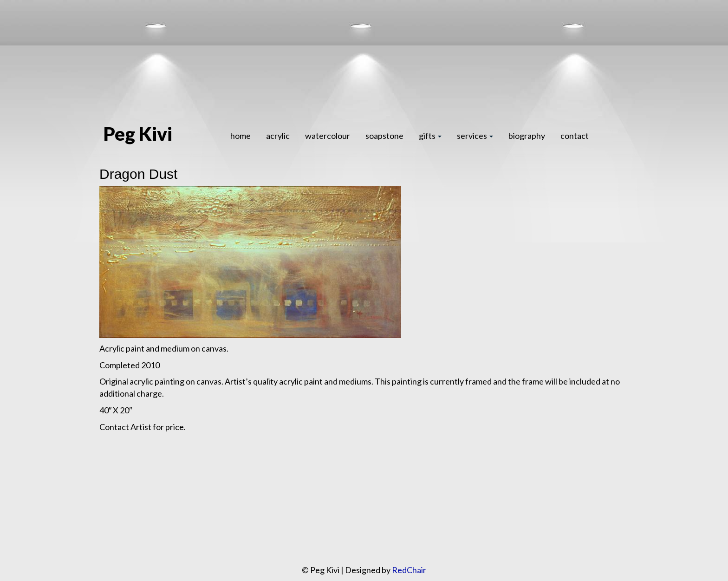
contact (575, 136)
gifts (430, 136)
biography (527, 136)
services (475, 136)
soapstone (384, 136)
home (240, 136)
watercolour (328, 136)
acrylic (278, 136)
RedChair (409, 570)
